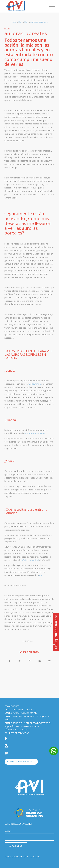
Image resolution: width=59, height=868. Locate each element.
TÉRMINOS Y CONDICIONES (17, 730)
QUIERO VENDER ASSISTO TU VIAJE (21, 713)
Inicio (14, 22)
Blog (20, 22)
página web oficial (30, 560)
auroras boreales (26, 33)
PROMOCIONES (12, 706)
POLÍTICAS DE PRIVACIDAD (17, 733)
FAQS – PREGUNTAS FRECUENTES (20, 710)
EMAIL (8, 831)
